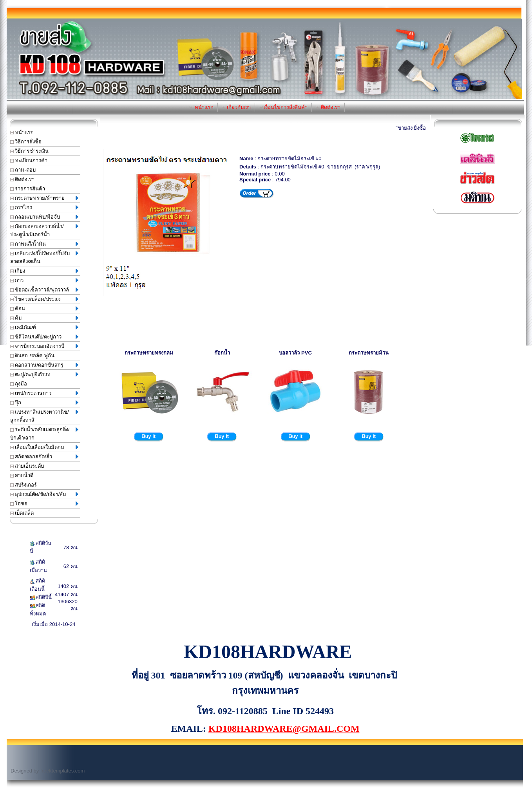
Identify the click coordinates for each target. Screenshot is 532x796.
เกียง (44, 271)
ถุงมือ (19, 384)
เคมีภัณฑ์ (44, 327)
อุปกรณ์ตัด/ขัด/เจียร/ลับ (44, 494)
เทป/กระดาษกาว (44, 393)
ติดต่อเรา (328, 107)
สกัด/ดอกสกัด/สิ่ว (44, 457)
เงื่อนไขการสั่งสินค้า (283, 107)
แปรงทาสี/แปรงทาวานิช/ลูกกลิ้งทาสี (44, 416)
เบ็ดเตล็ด (22, 513)
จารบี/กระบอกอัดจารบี (44, 346)
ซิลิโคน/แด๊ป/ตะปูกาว (44, 337)
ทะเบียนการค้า (29, 160)
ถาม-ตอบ (23, 170)
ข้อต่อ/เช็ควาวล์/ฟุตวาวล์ (44, 290)
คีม (44, 318)
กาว (44, 280)
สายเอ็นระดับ (27, 466)
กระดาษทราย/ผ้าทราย (44, 198)
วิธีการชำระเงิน (30, 151)
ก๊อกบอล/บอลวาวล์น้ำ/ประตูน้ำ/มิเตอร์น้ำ (44, 230)
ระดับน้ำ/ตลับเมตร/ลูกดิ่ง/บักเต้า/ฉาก (44, 434)
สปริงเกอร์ (24, 485)
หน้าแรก (202, 107)
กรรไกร (44, 207)
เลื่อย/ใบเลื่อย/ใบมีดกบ (44, 447)
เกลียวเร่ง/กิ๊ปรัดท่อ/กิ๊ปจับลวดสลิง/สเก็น (44, 257)
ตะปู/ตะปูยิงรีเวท (44, 374)
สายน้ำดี (22, 475)
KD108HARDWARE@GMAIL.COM (284, 729)
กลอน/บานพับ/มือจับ (44, 217)
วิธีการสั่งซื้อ (26, 142)
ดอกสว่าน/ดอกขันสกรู (44, 365)
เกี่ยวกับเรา (236, 107)
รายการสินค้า (28, 189)
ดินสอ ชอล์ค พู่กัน (32, 355)
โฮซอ (44, 504)
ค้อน (44, 308)
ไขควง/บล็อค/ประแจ (44, 299)
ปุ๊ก (44, 403)
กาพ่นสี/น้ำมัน (44, 244)
